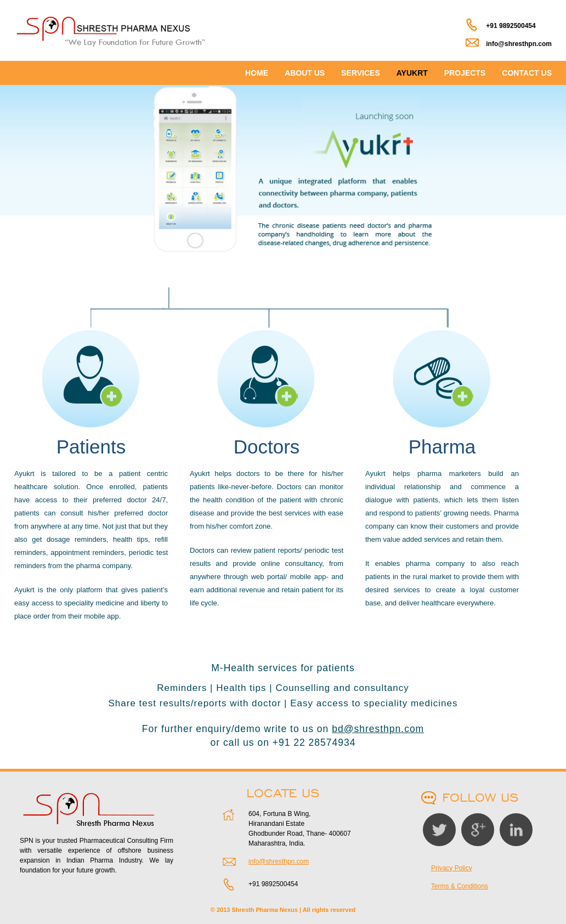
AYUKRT (412, 73)
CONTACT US (527, 73)
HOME (257, 73)
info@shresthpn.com (279, 861)
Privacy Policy (452, 868)
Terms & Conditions (460, 886)
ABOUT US (305, 73)
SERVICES (361, 73)
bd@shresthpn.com (378, 729)
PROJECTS (465, 73)
